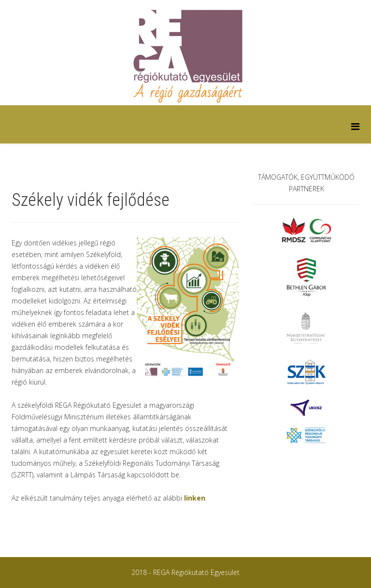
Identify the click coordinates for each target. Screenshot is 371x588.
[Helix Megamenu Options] (355, 126)
